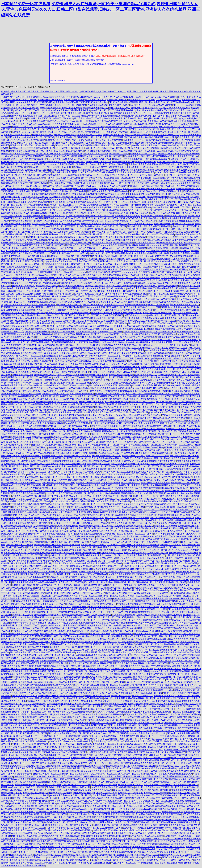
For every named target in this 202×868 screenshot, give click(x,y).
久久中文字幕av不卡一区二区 (69, 472)
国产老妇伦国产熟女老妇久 (136, 118)
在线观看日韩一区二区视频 (56, 833)
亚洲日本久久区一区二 (118, 806)
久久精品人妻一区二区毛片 (132, 350)
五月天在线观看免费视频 (140, 164)
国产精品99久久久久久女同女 (124, 272)
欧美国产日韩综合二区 (40, 251)
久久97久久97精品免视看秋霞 (44, 288)
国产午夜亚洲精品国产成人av (36, 97)
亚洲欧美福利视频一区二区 (175, 857)
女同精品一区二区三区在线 (27, 110)
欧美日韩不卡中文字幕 (52, 456)
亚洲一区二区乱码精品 (184, 105)
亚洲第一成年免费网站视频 (35, 243)
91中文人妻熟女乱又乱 (165, 534)
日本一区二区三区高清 (102, 814)
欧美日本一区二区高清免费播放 (25, 604)
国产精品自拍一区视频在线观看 (179, 491)
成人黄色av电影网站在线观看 (165, 180)
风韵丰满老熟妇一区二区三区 (137, 261)
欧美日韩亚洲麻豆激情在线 (50, 272)
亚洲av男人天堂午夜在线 (147, 631)
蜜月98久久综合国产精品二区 (148, 415)
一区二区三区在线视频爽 (162, 822)
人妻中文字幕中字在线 (45, 396)
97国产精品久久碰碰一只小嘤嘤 (148, 693)
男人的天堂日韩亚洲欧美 (110, 437)
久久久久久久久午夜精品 (155, 423)
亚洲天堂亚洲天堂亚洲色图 (77, 477)
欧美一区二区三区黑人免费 (125, 677)
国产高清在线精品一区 (81, 717)
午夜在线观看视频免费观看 (98, 151)
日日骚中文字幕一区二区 (174, 795)
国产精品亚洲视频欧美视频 (63, 342)
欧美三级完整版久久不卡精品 (81, 480)
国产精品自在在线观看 (58, 666)
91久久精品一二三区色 (45, 310)
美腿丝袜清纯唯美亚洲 (44, 294)
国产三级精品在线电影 (118, 191)
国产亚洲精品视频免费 (86, 555)
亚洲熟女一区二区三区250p (23, 145)
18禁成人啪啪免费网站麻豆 (37, 332)
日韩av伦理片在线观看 (163, 207)
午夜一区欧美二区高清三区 (137, 213)
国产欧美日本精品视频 (37, 237)
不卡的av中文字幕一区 (36, 364)
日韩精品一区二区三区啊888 (61, 205)
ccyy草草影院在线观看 (138, 652)
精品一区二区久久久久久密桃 (34, 577)
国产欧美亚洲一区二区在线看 (178, 836)
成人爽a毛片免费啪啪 (170, 253)
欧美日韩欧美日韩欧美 (46, 402)
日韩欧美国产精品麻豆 (113, 315)
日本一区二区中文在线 (66, 658)
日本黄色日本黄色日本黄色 (44, 305)
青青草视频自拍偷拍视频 (55, 218)
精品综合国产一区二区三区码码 (167, 437)
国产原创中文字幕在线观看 (127, 216)
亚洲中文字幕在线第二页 (105, 642)
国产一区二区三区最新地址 (115, 377)
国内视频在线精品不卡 (61, 453)
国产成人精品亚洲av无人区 (87, 553)
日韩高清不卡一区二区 (146, 642)
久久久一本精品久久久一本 (85, 701)
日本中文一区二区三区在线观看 (31, 178)
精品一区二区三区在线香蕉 (106, 830)
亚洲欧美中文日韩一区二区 (136, 412)
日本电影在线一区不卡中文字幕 (15, 288)
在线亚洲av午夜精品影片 (166, 205)
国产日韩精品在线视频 (133, 639)
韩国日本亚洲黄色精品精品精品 (39, 609)
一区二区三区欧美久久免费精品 (33, 121)
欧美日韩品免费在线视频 (66, 156)
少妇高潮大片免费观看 (112, 118)
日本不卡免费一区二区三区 (143, 766)
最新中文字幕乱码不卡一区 (86, 693)
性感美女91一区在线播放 (128, 477)
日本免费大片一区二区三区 (40, 129)
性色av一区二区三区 (158, 118)
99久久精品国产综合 (51, 650)
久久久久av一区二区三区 (129, 469)
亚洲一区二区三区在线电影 (46, 790)
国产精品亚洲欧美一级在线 (18, 617)
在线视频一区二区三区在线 (89, 561)
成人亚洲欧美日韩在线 (98, 399)
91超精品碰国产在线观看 (117, 221)
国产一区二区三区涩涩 (37, 118)
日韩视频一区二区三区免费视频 (152, 747)
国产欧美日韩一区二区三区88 (87, 447)
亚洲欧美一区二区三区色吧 (105, 666)
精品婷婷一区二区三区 (103, 644)
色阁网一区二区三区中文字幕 (34, 248)
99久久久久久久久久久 (38, 180)
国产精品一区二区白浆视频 (61, 248)
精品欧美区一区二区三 (100, 253)
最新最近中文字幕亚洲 (45, 307)
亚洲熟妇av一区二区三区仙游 (69, 145)
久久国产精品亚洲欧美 (125, 143)
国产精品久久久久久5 (28, 162)
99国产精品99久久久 (93, 124)
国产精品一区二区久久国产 (160, 431)
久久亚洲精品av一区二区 (181, 480)
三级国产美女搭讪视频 (167, 221)
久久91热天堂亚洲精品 (68, 526)
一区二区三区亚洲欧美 (128, 256)
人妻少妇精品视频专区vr (34, 644)
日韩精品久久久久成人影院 (132, 733)
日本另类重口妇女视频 (123, 855)
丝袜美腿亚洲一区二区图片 (35, 844)
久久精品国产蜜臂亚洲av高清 (64, 731)
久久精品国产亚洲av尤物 (116, 334)
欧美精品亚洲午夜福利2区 (27, 321)
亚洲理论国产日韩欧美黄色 (13, 698)
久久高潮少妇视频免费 (33, 216)
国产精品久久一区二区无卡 (64, 437)
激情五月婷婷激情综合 (120, 380)
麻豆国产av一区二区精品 (47, 286)
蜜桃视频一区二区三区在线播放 (161, 563)
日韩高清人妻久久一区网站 (52, 690)
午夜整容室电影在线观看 (144, 601)
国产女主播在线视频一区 (92, 132)
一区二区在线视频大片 (116, 636)
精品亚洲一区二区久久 (125, 650)
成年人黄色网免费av (167, 644)
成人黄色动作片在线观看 (17, 442)
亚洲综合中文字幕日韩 (32, 232)
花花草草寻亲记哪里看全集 (89, 652)
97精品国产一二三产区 (88, 280)
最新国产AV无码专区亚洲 (40, 461)
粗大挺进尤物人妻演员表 (17, 251)
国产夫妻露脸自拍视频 (42, 340)
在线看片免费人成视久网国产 (187, 520)
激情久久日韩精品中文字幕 (25, 496)
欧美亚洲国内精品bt (152, 857)
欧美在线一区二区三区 (14, 302)
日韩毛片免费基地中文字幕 (104, 558)
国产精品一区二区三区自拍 (173, 787)
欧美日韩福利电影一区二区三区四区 (155, 677)
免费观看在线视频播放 (29, 108)
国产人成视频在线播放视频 (164, 768)
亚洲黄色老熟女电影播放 (84, 453)
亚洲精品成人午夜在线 (87, 437)
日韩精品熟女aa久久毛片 (165, 137)
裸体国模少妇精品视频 (23, 375)
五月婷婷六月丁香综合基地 (171, 528)
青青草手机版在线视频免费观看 (25, 504)
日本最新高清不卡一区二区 (53, 604)
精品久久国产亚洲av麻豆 (88, 590)
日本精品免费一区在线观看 (37, 512)
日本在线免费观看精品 (189, 404)
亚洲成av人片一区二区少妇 (145, 499)
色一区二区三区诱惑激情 (134, 563)
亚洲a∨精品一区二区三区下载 (133, 121)
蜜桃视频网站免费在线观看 (33, 607)
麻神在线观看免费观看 (159, 140)
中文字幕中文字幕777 (60, 795)
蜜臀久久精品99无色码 (16, 741)
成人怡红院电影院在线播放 (88, 226)
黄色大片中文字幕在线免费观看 (103, 739)
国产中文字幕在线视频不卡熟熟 (99, 650)
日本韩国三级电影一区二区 (18, 194)
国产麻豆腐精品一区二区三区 (88, 118)
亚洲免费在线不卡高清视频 (33, 663)
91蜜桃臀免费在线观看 (109, 396)
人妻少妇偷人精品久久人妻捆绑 (54, 110)
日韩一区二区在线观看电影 (48, 175)
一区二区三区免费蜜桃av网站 (73, 464)
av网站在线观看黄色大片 (152, 148)
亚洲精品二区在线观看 (176, 429)
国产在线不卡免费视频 (146, 143)
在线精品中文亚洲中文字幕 (140, 288)
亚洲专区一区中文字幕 (115, 709)
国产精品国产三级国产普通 (88, 329)
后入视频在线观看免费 (93, 410)
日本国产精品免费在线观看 (21, 491)
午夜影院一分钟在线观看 (90, 164)
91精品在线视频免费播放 (171, 631)
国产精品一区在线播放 (136, 248)
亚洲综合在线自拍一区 (11, 787)
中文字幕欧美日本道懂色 (22, 221)
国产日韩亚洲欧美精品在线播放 (94, 102)
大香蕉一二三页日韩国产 (169, 655)
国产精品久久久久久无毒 (94, 307)
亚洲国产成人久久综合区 (80, 474)
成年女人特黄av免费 (61, 779)
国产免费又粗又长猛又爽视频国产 (177, 477)
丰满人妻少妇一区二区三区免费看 (113, 701)
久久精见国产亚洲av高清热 (76, 750)
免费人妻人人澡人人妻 (82, 809)
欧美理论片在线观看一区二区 (71, 445)
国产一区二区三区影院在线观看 (115, 577)
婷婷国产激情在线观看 (128, 245)
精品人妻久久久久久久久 (75, 272)
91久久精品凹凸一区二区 (148, 129)
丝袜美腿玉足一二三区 (95, 415)
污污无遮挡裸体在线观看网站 (62, 237)
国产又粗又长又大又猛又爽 (71, 582)
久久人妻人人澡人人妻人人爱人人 (105, 607)
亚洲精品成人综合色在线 (168, 550)
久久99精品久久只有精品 (87, 205)
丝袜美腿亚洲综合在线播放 (59, 704)
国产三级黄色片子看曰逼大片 (149, 372)
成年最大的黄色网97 (41, 361)
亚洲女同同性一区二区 (127, 407)
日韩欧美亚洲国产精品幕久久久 (94, 501)
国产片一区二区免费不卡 (182, 860)
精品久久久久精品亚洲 (50, 847)
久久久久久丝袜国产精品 (83, 240)
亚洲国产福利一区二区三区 (52, 736)
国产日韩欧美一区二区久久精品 (15, 191)
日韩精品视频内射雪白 (131, 493)
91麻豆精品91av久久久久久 (180, 774)
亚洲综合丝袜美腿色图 (72, 154)
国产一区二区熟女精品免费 (157, 183)
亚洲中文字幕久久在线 (121, 725)
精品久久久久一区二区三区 (87, 340)
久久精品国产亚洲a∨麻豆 (150, 124)
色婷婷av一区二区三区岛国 (72, 296)
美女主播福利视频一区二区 (182, 590)
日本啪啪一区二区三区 (88, 170)
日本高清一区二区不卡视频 (183, 159)
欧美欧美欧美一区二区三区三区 (39, 806)
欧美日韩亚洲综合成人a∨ (123, 550)
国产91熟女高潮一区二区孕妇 (184, 426)
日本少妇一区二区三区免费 (131, 429)
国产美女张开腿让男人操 (188, 412)
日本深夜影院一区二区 (76, 628)
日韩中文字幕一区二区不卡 (164, 116)
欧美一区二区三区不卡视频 (61, 485)
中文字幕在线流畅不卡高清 (99, 720)
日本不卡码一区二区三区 (182, 229)
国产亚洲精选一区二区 (56, 426)
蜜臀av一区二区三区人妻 (96, 375)
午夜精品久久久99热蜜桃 (36, 412)
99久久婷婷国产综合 (30, 210)
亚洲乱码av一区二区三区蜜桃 (36, 642)
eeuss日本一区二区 (29, 669)
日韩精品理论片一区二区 (101, 159)
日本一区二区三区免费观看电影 (147, 385)
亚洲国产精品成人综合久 (185, 431)
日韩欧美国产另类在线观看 (186, 785)
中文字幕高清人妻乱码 (50, 105)
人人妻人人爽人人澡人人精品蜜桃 (174, 108)
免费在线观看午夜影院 (188, 116)
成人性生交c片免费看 (155, 666)
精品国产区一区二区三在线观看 (44, 464)
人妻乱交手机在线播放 (81, 364)
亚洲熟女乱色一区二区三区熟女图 (162, 841)
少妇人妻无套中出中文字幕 (72, 696)
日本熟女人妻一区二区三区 (42, 372)
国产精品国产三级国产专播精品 (35, 186)
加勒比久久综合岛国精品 (83, 140)
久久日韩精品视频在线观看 (86, 485)
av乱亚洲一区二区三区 (107, 758)
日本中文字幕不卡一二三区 (186, 313)
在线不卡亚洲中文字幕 (102, 232)
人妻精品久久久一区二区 (169, 375)
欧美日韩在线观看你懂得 (43, 658)
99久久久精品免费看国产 (112, 213)
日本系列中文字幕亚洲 (74, 194)
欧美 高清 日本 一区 (83, 326)
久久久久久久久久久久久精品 (184, 183)
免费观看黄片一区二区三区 (106, 356)
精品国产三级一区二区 (54, 216)
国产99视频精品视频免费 (99, 272)
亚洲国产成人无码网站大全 (117, 207)
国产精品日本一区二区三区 (14, 458)
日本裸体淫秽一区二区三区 (163, 186)
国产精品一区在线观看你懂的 (183, 793)
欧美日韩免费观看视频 (69, 288)
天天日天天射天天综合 (149, 809)
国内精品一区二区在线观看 (66, 207)
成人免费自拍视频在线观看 (82, 394)
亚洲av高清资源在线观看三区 (180, 666)
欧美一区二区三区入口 (57, 474)
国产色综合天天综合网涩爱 (13, 693)
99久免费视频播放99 (148, 269)
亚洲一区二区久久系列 (102, 434)
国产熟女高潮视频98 (112, 275)
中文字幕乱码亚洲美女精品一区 (54, 385)
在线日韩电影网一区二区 (12, 159)
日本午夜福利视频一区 (82, 429)
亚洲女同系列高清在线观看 (175, 658)
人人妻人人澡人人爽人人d (50, 124)
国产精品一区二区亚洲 (83, 167)
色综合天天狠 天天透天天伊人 (18, 388)
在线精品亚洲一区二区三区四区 (155, 779)
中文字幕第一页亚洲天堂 (127, 269)
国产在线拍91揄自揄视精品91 (144, 108)
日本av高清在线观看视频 (57, 313)
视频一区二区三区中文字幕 (70, 305)
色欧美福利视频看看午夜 (89, 609)
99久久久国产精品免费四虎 (130, 736)
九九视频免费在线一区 (179, 833)
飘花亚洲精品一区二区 (137, 520)
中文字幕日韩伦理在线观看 (17, 747)
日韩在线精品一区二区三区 (82, 264)
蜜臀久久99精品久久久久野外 (120, 358)
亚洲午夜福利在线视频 (102, 717)
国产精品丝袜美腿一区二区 (153, 679)
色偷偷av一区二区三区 (152, 795)
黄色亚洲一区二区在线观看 (65, 698)
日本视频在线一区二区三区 (33, 226)
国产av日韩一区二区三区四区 (114, 234)
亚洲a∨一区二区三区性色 (103, 466)
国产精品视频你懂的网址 (28, 839)
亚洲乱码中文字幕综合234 (59, 439)
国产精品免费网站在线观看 (170, 143)
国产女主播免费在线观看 (175, 148)
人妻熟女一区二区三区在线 (133, 844)
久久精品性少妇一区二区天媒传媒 (83, 682)
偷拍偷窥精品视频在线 (186, 234)
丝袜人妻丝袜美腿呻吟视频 (63, 332)
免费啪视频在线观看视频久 (81, 507)
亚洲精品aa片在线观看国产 (44, 445)
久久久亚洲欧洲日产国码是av (59, 493)
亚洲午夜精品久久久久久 (184, 383)
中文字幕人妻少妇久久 (68, 402)
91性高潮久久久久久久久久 (20, 102)
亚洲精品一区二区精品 (140, 186)
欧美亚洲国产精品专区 (123, 496)
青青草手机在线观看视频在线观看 (47, 194)
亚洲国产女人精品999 (88, 156)
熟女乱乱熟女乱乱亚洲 (38, 234)
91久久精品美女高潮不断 (139, 202)
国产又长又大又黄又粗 (70, 836)
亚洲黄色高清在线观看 (127, 421)
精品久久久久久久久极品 (81, 760)
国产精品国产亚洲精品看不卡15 (92, 801)
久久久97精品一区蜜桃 (146, 286)
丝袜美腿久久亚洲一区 (135, 167)
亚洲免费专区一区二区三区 (136, 140)
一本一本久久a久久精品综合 (152, 531)
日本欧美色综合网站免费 (24, 585)
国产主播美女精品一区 (173, 776)
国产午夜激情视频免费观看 (76, 348)
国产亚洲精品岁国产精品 (107, 121)
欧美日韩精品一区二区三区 (90, 135)
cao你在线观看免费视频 (70, 221)
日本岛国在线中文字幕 (11, 318)
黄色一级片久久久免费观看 (159, 661)
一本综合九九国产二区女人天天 (184, 456)
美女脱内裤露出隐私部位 (93, 636)
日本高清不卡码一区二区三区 (112, 302)
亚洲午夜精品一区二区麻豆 (25, 836)
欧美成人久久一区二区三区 (171, 369)
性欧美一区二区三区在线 (19, 164)
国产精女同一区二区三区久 (21, 113)
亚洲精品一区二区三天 (121, 145)
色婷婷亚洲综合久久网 (62, 167)
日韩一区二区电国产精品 (65, 135)
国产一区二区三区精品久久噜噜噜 (164, 291)
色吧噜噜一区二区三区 (88, 396)
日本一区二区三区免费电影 (95, 706)
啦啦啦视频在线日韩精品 (75, 625)
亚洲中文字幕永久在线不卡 (23, 499)
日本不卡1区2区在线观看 (182, 140)
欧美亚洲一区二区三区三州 (49, 785)
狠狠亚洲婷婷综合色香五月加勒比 (142, 280)
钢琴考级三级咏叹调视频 (62, 186)
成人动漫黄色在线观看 (63, 340)
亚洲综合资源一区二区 (164, 224)
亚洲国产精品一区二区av (168, 642)
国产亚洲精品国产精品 (155, 429)
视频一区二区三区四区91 (178, 566)
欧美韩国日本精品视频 (179, 197)
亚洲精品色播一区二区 (113, 135)
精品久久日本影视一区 (66, 534)
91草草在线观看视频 (147, 817)
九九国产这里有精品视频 (15, 580)
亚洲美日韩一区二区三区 (32, 822)
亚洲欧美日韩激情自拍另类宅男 (124, 102)
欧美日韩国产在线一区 (57, 663)
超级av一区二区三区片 (144, 113)
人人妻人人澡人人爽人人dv (18, 275)
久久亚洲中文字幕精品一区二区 (15, 213)
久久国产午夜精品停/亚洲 (135, 431)
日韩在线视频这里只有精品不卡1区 (178, 604)
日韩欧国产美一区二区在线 (134, 291)
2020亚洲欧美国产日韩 (64, 377)
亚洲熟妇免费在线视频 (177, 350)
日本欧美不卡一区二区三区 (188, 536)
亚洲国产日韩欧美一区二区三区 (133, 264)
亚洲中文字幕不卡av (88, 291)
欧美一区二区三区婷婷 (125, 178)
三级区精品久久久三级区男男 (47, 253)
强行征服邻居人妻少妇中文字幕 (115, 572)
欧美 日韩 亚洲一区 (96, 690)
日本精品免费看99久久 (92, 267)
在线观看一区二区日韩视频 (161, 520)
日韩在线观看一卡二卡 (81, 779)
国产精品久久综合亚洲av (79, 426)
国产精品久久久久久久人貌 (24, 278)
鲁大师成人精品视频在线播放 (181, 423)
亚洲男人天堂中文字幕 (158, 553)
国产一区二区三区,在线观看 (47, 113)
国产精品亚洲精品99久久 (99, 550)
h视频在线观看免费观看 (25, 601)
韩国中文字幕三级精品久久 (33, 566)
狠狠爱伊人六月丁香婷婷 (178, 464)
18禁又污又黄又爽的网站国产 (148, 232)
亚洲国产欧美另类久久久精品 (124, 488)
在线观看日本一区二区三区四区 (61, 226)
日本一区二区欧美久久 (146, 337)
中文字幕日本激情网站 (128, 604)
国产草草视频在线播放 (162, 261)
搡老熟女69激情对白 (19, 623)
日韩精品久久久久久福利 (173, 124)
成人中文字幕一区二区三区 (140, 224)
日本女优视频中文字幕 (14, 857)
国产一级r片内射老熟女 (80, 232)
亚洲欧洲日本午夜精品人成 (94, 585)
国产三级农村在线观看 (11, 313)
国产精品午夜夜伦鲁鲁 (35, 542)
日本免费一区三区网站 (29, 569)
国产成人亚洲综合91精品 (165, 623)
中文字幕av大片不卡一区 (75, 496)
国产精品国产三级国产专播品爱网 (107, 755)
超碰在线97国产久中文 (61, 429)
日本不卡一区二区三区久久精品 (158, 510)
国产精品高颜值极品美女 (12, 609)
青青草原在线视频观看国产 (78, 510)
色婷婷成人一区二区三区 (73, 515)
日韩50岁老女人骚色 (22, 391)
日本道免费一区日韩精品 (142, 410)
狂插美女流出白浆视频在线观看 (132, 353)
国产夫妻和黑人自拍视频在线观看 (58, 350)
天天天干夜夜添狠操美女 (94, 358)
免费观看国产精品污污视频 (140, 623)
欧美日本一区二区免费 (52, 143)
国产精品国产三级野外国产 (131, 383)
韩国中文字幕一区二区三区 (122, 631)
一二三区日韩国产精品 (186, 709)
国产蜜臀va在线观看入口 (41, 377)
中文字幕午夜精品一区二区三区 (51, 469)
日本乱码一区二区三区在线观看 (114, 186)
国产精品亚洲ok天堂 (24, 253)
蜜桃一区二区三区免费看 (40, 172)
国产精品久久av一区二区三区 (48, 855)
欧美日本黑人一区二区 (188, 137)
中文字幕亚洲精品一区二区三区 (131, 197)
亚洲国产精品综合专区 (82, 439)
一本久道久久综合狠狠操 (66, 609)
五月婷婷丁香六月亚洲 (149, 272)
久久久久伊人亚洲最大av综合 (127, 839)
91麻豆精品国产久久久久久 (120, 113)
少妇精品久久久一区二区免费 (163, 412)
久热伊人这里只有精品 (101, 615)
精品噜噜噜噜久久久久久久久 (17, 334)
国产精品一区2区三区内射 (86, 294)
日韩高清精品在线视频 (172, 812)
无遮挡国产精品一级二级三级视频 (154, 474)
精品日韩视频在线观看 (171, 469)
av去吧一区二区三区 (30, 599)
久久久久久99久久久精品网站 (22, 766)
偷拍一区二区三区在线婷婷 (137, 690)
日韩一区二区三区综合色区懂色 (169, 801)
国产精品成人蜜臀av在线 (45, 358)
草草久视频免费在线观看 (188, 701)
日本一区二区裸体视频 (173, 839)
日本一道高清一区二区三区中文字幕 (50, 507)
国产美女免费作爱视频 (177, 418)
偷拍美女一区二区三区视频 (185, 226)
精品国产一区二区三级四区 (131, 439)
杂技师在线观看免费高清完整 (20, 310)
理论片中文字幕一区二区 (30, 143)
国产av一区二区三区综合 (12, 407)
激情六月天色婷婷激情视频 (20, 137)
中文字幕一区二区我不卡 (57, 178)
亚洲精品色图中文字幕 (14, 472)
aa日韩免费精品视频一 (172, 620)
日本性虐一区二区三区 (145, 496)
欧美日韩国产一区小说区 (17, 636)
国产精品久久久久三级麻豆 (166, 210)
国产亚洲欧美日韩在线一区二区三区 (23, 399)
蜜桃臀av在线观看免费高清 (102, 663)
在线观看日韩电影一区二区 (33, 755)
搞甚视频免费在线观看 (136, 237)
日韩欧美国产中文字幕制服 (142, 170)
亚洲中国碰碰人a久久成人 (16, 172)
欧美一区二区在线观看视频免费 (20, 175)
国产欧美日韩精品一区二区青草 (73, 391)
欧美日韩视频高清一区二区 (86, 828)
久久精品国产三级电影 (121, 798)
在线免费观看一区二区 (182, 353)
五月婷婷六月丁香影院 (123, 232)
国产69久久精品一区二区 (181, 663)
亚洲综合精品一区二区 (40, 189)
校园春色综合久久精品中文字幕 (106, 456)
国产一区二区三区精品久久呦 (101, 216)
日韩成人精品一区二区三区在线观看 (49, 388)
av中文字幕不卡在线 (46, 534)
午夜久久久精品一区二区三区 (144, 154)
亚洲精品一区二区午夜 (48, 696)
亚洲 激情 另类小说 (77, 574)
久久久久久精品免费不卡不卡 (178, 318)
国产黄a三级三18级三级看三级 (65, 501)
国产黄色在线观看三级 (141, 207)
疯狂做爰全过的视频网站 (34, 140)
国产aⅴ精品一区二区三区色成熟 (158, 561)
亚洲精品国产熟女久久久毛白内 (39, 315)
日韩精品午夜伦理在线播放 (135, 189)
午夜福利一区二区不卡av (107, 264)
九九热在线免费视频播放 (139, 334)
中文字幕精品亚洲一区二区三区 (44, 623)
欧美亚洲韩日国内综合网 (115, 321)
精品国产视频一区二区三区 (48, 148)
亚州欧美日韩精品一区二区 (29, 863)
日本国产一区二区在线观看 (52, 383)
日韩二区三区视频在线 (87, 658)
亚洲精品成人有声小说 (117, 100)
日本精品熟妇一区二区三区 (111, 442)
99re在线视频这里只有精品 (106, 429)
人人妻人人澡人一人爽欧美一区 (46, 224)
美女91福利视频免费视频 (171, 178)
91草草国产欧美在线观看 (88, 342)
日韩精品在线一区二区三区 (58, 240)
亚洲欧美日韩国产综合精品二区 (76, 558)
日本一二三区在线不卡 (113, 561)
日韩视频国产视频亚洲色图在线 (78, 569)
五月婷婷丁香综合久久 (180, 251)
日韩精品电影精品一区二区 (94, 520)
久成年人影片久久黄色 (90, 288)
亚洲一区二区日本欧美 (70, 127)
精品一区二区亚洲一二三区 (151, 151)
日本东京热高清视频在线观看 (169, 243)
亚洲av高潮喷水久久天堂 (41, 561)
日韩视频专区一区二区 (16, 234)
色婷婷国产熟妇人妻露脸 (146, 358)
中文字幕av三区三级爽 (137, 345)
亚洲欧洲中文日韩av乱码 (24, 286)
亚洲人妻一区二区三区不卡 (89, 315)
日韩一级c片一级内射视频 (189, 202)
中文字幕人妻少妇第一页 (68, 369)
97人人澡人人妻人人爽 (42, 275)
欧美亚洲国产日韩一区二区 (152, 388)
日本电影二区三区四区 (49, 520)
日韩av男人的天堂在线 (162, 105)
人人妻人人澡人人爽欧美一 (184, 458)
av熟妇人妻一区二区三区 (160, 315)
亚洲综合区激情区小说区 (165, 698)
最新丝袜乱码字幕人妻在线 (187, 690)
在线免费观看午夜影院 (172, 771)
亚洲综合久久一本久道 (150, 477)
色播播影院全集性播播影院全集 (138, 332)
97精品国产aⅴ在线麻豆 (147, 434)
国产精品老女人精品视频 (62, 553)
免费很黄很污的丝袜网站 (19, 207)
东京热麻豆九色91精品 (80, 566)
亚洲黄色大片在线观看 (141, 380)
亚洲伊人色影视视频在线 (22, 116)
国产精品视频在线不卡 (56, 644)
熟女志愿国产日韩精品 (145, 283)
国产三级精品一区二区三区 (152, 175)
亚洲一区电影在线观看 (89, 572)
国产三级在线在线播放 (149, 504)
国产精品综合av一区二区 (118, 766)
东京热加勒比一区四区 (111, 329)
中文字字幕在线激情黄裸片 (19, 774)
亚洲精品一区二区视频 (190, 210)
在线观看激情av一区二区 (30, 483)
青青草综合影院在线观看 (88, 512)
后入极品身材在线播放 (52, 348)
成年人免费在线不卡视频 (81, 178)
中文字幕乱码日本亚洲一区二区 (102, 752)
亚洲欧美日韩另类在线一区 (106, 809)
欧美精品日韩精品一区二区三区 (121, 229)
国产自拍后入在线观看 (23, 798)
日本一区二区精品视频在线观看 (149, 199)
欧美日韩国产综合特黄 (23, 507)
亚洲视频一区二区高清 (168, 585)
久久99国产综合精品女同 (36, 666)
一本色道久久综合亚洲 (56, 318)
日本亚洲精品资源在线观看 (43, 345)
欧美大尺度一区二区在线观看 (173, 129)
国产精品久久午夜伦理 (117, 728)
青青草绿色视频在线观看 (98, 464)
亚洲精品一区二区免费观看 (46, 221)
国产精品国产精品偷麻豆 (45, 375)
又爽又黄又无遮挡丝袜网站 (169, 162)
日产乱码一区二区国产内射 (127, 148)
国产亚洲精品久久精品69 (123, 162)
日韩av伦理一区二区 (110, 733)
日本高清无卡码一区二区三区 (109, 299)
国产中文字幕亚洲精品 (33, 434)
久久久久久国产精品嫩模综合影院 (19, 688)
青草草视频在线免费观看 (166, 113)
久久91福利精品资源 (19, 561)
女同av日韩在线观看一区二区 (136, 299)
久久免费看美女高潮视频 (157, 251)
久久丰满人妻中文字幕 (131, 555)
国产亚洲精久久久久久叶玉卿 (142, 100)
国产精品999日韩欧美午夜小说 (174, 504)
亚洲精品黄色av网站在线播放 (81, 407)
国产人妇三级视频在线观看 (91, 698)
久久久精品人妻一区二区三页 (165, 132)
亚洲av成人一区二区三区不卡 (161, 189)
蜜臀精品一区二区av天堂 (188, 806)
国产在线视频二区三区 (138, 234)
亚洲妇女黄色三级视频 (29, 385)
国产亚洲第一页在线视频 (174, 245)
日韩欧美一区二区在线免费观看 (170, 847)
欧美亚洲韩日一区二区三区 (29, 356)
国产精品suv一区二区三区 (133, 456)
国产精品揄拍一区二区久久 (106, 350)
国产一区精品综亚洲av (168, 286)
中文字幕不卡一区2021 (181, 259)
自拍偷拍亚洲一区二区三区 (87, 234)
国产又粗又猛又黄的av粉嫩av (17, 305)
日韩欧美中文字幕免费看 (36, 299)
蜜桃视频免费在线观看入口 (104, 566)
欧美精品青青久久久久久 (110, 291)
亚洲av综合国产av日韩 (138, 704)
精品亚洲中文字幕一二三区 (174, 820)
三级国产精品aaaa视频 (157, 237)
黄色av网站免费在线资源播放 (150, 110)
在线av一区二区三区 (71, 132)
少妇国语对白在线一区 (11, 644)
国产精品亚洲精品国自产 (38, 523)
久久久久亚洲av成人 (159, 671)
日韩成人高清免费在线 (74, 100)
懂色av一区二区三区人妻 (75, 849)
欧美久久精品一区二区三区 (61, 539)
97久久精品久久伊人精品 (86, 547)
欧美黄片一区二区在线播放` (25, 283)
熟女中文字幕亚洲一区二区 (140, 296)
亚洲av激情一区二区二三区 (86, 186)
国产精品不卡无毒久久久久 (165, 539)
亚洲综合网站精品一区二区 (166, 410)
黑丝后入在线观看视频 (132, 658)
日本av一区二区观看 (144, 210)
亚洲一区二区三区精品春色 (188, 696)
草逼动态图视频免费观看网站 (114, 361)
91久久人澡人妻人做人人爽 (87, 685)
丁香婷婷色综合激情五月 (38, 801)
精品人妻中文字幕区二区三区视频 (90, 763)
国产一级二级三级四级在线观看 (160, 156)
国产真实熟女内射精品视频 (95, 154)
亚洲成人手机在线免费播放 (76, 491)
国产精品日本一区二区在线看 (122, 399)
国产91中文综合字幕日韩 (69, 585)
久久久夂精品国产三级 (14, 280)
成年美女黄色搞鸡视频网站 (185, 240)
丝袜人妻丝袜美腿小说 (181, 474)
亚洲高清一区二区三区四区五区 (69, 806)
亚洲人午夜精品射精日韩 (135, 553)
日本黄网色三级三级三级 (24, 132)
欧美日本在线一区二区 (174, 674)
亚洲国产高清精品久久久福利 (122, 580)
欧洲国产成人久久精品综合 (27, 367)
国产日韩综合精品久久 (56, 407)
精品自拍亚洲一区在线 (70, 520)
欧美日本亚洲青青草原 (129, 485)
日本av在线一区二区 (75, 367)
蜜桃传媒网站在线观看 (182, 790)
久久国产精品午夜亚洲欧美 (48, 499)
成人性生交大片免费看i (188, 728)
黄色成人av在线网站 (116, 520)
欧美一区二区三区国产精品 (162, 234)
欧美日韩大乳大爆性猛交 (85, 183)
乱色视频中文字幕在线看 (41, 410)
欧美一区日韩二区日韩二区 (151, 628)
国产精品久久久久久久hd (126, 504)
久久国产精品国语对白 (183, 261)
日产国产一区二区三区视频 (14, 118)
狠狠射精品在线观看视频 (148, 545)
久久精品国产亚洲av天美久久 (130, 566)
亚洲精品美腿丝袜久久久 (111, 261)
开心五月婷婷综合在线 (65, 404)
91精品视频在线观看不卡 (171, 272)
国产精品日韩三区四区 (188, 526)
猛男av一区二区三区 (81, 434)
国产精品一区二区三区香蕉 (50, 100)
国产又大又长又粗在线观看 (147, 634)
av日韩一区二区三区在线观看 (138, 180)
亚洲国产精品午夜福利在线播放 (153, 547)
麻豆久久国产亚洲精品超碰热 (102, 197)
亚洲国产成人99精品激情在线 (116, 310)
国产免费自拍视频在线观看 (166, 515)
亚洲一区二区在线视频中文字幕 (78, 143)
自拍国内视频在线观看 (93, 305)
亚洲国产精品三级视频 (23, 739)
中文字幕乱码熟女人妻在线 (98, 515)
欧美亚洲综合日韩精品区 (44, 329)
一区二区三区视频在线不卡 (87, 248)
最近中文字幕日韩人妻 (186, 213)
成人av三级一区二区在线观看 (164, 97)
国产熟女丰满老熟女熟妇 (34, 593)
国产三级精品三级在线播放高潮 (138, 137)
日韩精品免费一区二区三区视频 (117, 472)
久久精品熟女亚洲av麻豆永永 (92, 623)
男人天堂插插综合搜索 (175, 218)
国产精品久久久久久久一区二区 (15, 415)
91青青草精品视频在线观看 (95, 580)
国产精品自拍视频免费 (106, 407)
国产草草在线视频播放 (11, 731)
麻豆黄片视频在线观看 (93, 499)
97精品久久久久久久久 (172, 415)
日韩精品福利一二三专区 (91, 97)
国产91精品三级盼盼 (137, 361)
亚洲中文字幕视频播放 (109, 294)
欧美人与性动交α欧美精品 (181, 121)
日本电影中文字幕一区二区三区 (50, 151)
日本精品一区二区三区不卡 (75, 421)
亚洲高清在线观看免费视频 (138, 116)
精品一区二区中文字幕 (149, 102)
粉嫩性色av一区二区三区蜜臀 (150, 580)
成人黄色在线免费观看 (180, 256)
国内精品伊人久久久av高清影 (34, 431)
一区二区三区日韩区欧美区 (92, 345)
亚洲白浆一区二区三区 (36, 439)
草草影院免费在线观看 (50, 108)
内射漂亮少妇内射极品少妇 (114, 288)
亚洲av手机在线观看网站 (18, 267)
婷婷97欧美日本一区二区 (146, 375)
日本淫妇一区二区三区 (162, 574)
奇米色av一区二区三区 (78, 159)
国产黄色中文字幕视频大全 (106, 439)
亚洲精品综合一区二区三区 (74, 674)
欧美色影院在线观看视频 (17, 410)
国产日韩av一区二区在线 (32, 830)
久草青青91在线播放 (150, 607)
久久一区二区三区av (174, 199)
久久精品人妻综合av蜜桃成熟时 (183, 118)
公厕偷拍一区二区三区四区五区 (185, 483)
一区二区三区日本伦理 (123, 542)
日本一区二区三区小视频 (12, 563)
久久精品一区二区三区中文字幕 (40, 472)
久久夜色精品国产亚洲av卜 (176, 372)
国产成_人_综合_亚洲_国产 (153, 367)
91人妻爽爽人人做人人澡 (152, 318)
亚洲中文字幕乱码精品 (95, 229)
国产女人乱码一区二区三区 (188, 588)
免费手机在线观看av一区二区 (129, 833)
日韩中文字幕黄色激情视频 (164, 701)
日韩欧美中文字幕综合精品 (74, 550)
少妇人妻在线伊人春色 (104, 199)
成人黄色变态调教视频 (40, 453)
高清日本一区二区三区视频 (163, 299)
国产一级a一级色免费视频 (54, 712)
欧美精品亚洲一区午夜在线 (23, 148)
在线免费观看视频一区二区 (16, 464)
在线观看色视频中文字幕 (111, 828)
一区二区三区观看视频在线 (102, 504)
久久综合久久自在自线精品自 (99, 790)
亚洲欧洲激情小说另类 (140, 191)
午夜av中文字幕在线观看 (184, 453)
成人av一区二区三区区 (93, 334)
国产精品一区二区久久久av (61, 118)
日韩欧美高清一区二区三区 (61, 458)
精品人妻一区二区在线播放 (70, 728)
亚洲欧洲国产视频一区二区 (18, 291)
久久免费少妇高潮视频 (168, 145)
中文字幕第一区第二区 (80, 243)
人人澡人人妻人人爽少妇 (164, 380)
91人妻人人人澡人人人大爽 (89, 771)
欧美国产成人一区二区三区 (162, 709)
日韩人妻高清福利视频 (134, 251)
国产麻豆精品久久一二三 (75, 210)
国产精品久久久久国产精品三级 (159, 439)
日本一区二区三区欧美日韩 (89, 237)
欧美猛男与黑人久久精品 (145, 585)
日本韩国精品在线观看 (53, 423)
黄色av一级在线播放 (71, 224)
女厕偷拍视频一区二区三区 (48, 852)
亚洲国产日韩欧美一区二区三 (109, 412)
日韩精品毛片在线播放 (125, 110)
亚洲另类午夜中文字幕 (131, 240)
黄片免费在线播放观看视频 (164, 202)
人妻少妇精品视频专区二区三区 (76, 466)
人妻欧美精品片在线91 (125, 569)
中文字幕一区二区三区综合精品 (27, 631)
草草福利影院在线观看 (180, 671)
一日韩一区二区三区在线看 (68, 323)
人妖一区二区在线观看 (52, 229)
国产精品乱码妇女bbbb (27, 272)
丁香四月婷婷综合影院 (172, 232)
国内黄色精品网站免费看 (108, 458)
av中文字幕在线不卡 (97, 601)
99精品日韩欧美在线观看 (42, 404)
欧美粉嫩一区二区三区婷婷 (116, 97)
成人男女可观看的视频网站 (52, 367)
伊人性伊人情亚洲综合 (159, 305)
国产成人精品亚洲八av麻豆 (188, 329)
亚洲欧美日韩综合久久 (108, 183)
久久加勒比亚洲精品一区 (57, 755)
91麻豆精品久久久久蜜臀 (156, 609)
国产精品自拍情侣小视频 (122, 253)
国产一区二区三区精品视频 (75, 725)
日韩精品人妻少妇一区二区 (156, 480)
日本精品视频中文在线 (154, 218)
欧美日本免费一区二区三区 (84, 418)
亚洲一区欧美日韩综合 (52, 849)
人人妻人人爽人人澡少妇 (138, 636)
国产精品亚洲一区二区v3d (69, 688)
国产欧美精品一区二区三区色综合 (121, 307)
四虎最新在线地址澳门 (38, 758)
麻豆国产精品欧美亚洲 (121, 385)
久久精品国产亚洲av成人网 (125, 628)
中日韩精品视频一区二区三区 (88, 647)
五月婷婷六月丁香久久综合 (181, 237)
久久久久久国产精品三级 (170, 358)
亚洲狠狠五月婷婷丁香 (41, 213)
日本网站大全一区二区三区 (61, 431)
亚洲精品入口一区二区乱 (36, 170)
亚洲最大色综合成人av (11, 97)
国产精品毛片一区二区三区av (55, 394)
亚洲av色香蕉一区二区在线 (70, 358)
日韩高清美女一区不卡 (176, 216)
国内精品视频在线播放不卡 (121, 210)
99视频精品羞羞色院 (36, 474)
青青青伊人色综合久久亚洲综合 (65, 97)
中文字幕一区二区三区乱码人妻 (44, 531)
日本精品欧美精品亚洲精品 (157, 426)
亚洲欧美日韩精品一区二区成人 (124, 278)
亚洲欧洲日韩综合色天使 (139, 132)
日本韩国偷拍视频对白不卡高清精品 (164, 248)
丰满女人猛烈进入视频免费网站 (121, 286)
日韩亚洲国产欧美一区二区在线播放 (18, 307)
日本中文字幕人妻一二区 (93, 221)
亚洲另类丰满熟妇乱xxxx (138, 617)
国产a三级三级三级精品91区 (35, 793)
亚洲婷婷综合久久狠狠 (180, 294)
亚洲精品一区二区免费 (104, 178)
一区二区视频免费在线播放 (137, 135)
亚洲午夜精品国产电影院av (131, 418)
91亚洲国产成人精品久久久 (120, 601)
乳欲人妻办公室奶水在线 (60, 299)
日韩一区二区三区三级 (63, 693)
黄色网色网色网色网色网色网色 (183, 553)
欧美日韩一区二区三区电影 (174, 612)
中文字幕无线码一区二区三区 (17, 658)
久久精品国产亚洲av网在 (189, 154)
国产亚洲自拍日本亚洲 (102, 474)
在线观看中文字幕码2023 (12, 326)
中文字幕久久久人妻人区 (160, 264)
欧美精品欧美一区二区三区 (62, 180)
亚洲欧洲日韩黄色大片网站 (106, 507)
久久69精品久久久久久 (51, 550)
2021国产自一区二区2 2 (80, 833)
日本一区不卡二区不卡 (33, 264)
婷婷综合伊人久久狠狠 (170, 855)
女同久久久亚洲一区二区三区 (91, 617)
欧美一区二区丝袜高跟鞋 (159, 353)
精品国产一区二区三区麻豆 (93, 172)
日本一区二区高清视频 (77, 601)
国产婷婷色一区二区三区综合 (119, 127)
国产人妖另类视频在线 (145, 243)
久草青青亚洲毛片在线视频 (144, 501)
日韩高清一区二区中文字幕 (66, 291)
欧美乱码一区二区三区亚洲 (99, 747)
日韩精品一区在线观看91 (17, 372)
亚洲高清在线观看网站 (171, 307)
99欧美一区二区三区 (28, 124)
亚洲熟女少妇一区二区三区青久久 (178, 485)
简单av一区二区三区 (43, 259)
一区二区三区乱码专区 (120, 108)
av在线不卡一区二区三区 (103, 110)
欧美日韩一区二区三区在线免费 (114, 685)
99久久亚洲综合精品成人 (92, 518)
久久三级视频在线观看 (190, 180)
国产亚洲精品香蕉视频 (23, 358)
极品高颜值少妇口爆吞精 (34, 865)
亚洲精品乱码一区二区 (119, 768)
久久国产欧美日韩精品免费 (16, 685)
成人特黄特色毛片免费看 (60, 782)
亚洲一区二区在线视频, (55, 528)
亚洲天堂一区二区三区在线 (98, 162)
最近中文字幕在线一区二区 (99, 628)
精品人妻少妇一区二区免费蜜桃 (171, 283)
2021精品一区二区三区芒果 (18, 361)
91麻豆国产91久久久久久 (37, 256)
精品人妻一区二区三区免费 (108, 240)
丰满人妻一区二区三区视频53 (34, 447)
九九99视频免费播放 (28, 296)
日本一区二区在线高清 (190, 410)
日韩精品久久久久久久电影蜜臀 (29, 218)
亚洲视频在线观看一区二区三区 (63, 170)
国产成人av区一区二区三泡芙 (127, 717)
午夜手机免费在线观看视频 (144, 145)
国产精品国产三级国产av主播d (45, 191)
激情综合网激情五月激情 (28, 245)
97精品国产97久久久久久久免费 (128, 159)
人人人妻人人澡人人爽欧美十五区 (28, 418)
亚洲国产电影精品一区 (43, 135)
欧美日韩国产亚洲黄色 (167, 501)
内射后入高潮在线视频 (29, 723)
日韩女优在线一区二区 (92, 688)
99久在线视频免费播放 (155, 350)
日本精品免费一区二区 (129, 356)
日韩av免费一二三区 (30, 383)
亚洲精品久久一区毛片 (84, 412)
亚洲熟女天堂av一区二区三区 (93, 369)
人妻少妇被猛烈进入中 (107, 679)
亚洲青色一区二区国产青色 (103, 423)
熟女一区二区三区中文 (187, 296)
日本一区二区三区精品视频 (65, 259)
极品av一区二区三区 (191, 798)
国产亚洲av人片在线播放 (166, 310)
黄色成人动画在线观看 (76, 216)
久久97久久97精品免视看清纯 (158, 383)
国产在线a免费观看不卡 (76, 631)
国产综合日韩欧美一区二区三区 (90, 404)
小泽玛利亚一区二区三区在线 (109, 563)
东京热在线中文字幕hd (107, 793)
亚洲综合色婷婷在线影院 (175, 693)
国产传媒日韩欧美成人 (64, 763)
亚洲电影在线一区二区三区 (13, 485)
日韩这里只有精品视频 (37, 205)
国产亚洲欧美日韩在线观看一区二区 (153, 229)
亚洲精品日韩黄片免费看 (73, 766)
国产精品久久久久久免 (99, 385)
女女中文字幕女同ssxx (151, 830)
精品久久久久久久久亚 (143, 515)
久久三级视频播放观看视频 (46, 127)
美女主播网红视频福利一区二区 (125, 464)
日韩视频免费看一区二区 (157, 194)
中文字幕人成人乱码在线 (44, 369)
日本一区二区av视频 (167, 154)
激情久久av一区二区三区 (141, 404)
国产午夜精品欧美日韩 (42, 763)
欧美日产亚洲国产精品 (63, 213)
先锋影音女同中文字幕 (74, 839)
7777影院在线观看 (80, 607)
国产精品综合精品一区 (72, 776)
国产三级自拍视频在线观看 (92, 207)
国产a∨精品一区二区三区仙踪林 (130, 348)
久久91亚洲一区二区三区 (181, 647)
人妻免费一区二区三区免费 (170, 326)
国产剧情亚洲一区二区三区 (35, 733)
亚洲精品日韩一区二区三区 (112, 248)
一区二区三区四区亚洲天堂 (97, 367)
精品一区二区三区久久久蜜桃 (185, 315)
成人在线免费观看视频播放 (35, 782)
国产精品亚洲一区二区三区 (53, 245)
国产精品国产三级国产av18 (59, 302)
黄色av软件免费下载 (53, 625)
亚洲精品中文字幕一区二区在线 (156, 458)
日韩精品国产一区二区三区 (89, 137)
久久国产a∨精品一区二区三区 (103, 774)
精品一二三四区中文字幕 (176, 388)
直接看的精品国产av (168, 127)
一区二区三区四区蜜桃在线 (74, 105)
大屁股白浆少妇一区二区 (71, 283)
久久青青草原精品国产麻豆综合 (125, 852)
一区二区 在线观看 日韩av (131, 480)
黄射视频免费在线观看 (63, 461)
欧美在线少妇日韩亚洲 (98, 210)
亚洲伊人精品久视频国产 (61, 793)
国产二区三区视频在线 (81, 256)
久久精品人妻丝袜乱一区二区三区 (16, 156)
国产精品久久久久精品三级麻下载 (131, 712)
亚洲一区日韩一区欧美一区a (87, 213)
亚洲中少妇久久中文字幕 (179, 733)
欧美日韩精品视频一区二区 (44, 744)
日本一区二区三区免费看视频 (47, 739)
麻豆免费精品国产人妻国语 (149, 820)
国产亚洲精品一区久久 (89, 361)
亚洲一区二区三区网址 (113, 137)
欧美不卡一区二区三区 (125, 326)
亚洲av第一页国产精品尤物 (52, 628)
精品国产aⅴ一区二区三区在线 (112, 280)
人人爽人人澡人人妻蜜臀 (165, 296)
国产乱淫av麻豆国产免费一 (88, 483)
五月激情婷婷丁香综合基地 (164, 164)
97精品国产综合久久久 (18, 501)
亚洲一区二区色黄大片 (56, 480)
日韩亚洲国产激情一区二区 (61, 326)
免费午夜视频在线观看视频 (23, 151)
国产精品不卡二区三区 (35, 407)
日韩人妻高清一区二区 (139, 97)
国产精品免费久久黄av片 (79, 723)
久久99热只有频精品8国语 (159, 453)
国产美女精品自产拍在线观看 (116, 836)
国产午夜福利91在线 (172, 385)
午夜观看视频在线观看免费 (138, 302)
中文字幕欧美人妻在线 (155, 418)
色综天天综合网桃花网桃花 (21, 396)
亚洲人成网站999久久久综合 (156, 159)
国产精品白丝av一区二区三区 (143, 221)
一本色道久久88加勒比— (187, 156)
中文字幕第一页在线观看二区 (38, 563)
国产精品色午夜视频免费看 (131, 426)
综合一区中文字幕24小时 (166, 526)
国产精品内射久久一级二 (99, 528)
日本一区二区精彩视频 (127, 760)
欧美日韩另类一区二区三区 (158, 167)
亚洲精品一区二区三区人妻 (31, 625)
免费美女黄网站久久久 (36, 857)
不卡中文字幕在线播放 (174, 493)
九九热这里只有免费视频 (114, 259)
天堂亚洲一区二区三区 (79, 663)
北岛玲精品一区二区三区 (157, 663)
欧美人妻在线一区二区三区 (118, 782)
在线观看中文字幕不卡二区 (91, 588)
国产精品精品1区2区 (94, 321)
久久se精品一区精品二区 (100, 542)
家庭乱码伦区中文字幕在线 (138, 394)
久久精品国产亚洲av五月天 (59, 857)
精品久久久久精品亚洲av (143, 801)
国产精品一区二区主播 (119, 154)
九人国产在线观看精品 (42, 334)
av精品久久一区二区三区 (23, 852)
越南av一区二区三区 (131, 275)
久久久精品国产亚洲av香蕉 (23, 337)
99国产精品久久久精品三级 (89, 275)
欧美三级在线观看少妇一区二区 (165, 135)
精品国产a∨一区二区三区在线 (54, 634)
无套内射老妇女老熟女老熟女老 (100, 194)
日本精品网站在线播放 (11, 809)
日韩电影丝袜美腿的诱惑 (116, 776)
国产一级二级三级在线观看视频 (173, 269)
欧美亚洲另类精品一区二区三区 (124, 175)
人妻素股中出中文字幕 (50, 466)
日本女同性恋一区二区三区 (80, 218)
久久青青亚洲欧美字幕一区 (42, 442)
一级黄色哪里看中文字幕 (12, 512)
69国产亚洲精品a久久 (72, 337)
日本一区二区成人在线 (63, 563)
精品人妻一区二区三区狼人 (185, 828)
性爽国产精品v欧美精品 (148, 364)
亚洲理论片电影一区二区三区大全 (178, 445)
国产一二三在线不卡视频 (70, 706)
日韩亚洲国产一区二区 (141, 105)
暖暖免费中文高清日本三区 (37, 429)
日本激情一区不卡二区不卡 (95, 612)
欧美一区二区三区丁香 (44, 137)
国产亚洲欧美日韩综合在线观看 (113, 205)
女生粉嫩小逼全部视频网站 (138, 342)
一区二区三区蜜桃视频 (50, 515)
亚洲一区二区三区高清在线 (114, 652)
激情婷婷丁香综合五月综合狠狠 (137, 437)
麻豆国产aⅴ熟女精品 (90, 116)
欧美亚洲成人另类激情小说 (115, 323)
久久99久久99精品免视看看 (145, 127)
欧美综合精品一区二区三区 (154, 275)
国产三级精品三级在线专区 (157, 825)
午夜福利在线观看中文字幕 (27, 690)
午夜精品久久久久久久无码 (85, 450)
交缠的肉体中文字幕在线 (24, 402)
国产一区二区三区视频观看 (49, 337)
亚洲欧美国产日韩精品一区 (188, 189)
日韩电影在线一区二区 (103, 143)
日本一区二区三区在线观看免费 (140, 682)
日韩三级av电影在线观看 (12, 412)
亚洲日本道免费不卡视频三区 (156, 860)
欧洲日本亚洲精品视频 (42, 291)
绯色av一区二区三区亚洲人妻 (124, 151)
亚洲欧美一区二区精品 (58, 243)
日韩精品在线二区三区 (48, 296)
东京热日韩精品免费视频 (67, 572)
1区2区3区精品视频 (70, 175)
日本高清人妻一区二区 (50, 399)
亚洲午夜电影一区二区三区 (61, 234)
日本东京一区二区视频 (60, 256)
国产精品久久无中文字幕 (123, 528)
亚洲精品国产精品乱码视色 (20, 380)
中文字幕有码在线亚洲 (42, 207)
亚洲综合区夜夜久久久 (153, 558)
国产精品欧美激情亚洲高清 (102, 348)
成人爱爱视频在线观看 (187, 380)
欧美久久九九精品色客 (46, 688)
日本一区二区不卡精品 (117, 445)
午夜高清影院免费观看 (98, 105)
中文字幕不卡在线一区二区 (74, 353)
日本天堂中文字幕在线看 (86, 714)
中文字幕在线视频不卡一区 (185, 340)
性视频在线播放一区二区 (175, 421)
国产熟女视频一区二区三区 (79, 245)
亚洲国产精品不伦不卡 (44, 102)
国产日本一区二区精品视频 (167, 682)
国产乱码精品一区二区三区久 (140, 526)
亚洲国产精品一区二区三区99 (65, 361)
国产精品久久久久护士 (155, 566)
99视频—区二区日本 (183, 207)
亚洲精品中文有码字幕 (162, 342)
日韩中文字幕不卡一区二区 (183, 844)
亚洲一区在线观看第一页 (28, 466)
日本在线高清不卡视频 (166, 402)
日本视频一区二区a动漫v (75, 669)
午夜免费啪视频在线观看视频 (99, 839)
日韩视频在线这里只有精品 (155, 599)
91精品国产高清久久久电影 (169, 706)
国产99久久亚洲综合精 (79, 634)
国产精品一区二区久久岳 (51, 210)
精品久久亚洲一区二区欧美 (142, 806)
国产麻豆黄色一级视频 (180, 194)
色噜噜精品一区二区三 (158, 121)
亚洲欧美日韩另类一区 (66, 396)
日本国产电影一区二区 (11, 704)
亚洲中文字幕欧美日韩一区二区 (15, 404)
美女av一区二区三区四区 (133, 512)
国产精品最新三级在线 (132, 510)
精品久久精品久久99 (109, 485)
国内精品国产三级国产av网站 (177, 151)
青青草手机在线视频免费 (67, 102)
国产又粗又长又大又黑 (18, 536)
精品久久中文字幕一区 (14, 256)
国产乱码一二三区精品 (35, 480)
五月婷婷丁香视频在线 (43, 156)
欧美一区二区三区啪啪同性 (33, 426)
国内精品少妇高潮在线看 (117, 404)
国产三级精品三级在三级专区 (110, 453)
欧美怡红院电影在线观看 (122, 634)
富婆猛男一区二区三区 (44, 116)
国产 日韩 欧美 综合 (32, 229)
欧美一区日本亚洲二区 (158, 294)
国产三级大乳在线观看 (72, 108)
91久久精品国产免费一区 (167, 172)
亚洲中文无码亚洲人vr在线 (18, 340)
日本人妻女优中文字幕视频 (82, 121)
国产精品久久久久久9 (39, 685)
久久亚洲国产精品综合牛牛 (149, 620)
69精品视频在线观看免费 (159, 259)
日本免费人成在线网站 (94, 582)
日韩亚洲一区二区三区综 (42, 415)
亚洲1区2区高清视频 (114, 251)
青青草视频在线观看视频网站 (64, 801)
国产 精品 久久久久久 (97, 191)
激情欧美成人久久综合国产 (133, 661)
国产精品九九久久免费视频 (104, 245)
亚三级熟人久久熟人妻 (96, 766)
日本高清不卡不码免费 (104, 569)
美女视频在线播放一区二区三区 (185, 305)
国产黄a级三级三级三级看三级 (18, 526)
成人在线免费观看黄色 (95, 100)
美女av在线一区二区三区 (142, 310)
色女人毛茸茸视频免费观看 (42, 323)
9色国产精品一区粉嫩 (100, 634)
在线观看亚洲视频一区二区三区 (47, 774)
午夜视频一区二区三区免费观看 (50, 812)
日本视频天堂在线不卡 (134, 156)
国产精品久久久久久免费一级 (75, 253)
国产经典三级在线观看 (77, 528)
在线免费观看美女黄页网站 (130, 758)
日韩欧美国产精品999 (28, 477)
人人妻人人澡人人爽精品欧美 (112, 450)
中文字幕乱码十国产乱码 (172, 278)
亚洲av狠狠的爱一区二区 (137, 709)
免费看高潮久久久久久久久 (56, 264)
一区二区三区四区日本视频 (69, 307)
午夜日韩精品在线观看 (80, 313)
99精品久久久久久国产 (183, 636)
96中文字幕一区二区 (163, 472)
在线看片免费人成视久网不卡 (18, 445)
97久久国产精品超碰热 (168, 725)
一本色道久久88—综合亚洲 (117, 518)
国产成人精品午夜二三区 (34, 313)
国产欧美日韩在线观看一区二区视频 (58, 483)
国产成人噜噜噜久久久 (121, 515)
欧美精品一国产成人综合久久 (169, 496)
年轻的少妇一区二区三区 (124, 129)
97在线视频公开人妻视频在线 (44, 747)
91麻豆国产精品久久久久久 (117, 410)
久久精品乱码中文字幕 (23, 127)
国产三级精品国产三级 (123, 243)
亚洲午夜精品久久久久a (116, 296)
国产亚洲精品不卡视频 (67, 588)
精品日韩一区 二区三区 (166, 321)
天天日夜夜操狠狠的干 (108, 418)
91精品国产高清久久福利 (51, 504)
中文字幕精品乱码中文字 (178, 275)
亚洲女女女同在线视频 (36, 302)
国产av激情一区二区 (131, 483)
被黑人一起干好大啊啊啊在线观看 (166, 191)
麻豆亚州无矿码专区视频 (32, 574)
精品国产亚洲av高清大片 (15, 572)
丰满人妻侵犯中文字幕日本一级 (155, 483)
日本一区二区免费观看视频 (48, 766)
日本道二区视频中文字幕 (95, 113)
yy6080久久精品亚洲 (60, 717)
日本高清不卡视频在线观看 (46, 380)
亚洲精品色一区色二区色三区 (96, 145)
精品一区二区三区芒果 (177, 367)
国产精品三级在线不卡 (137, 226)
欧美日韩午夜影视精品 (182, 267)
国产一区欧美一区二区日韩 (111, 156)
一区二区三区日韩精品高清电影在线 (120, 124)
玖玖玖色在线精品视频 (84, 563)
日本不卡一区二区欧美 (31, 712)
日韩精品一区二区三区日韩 (96, 283)
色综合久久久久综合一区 (26, 752)
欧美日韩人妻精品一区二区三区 (179, 723)
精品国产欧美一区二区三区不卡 (145, 577)
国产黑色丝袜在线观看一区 (165, 288)
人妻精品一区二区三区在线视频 (68, 334)
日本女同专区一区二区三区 (51, 477)
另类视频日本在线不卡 (73, 124)
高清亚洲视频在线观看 (149, 760)
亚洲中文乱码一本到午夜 (116, 132)
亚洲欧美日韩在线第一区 (39, 553)
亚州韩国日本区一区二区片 (68, 116)
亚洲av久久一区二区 (95, 296)
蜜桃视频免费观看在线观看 (113, 116)
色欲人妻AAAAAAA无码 (157, 456)
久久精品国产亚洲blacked (112, 180)
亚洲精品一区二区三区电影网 (73, 191)
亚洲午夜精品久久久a (114, 305)
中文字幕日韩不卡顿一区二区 (60, 828)
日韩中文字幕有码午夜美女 (61, 183)
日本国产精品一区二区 (73, 229)
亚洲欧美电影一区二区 (18, 377)
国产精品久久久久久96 (115, 345)
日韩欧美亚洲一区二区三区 (114, 226)
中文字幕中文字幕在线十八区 (34, 197)
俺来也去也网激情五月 (80, 860)
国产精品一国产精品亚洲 (28, 105)
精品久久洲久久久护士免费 (182, 639)
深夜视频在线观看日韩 (11, 183)
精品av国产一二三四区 (40, 167)
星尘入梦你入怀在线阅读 (143, 798)
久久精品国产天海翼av (146, 162)
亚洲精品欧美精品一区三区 (42, 671)
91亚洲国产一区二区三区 (112, 553)
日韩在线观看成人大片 (116, 172)
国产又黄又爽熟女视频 (23, 582)
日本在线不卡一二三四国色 (58, 140)
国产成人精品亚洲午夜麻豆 (162, 704)
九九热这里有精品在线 (97, 625)
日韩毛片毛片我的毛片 (80, 110)
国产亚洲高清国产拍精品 (18, 189)
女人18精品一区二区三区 (12, 590)
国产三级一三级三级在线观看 (19, 294)
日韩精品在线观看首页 (173, 356)
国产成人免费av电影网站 (99, 669)
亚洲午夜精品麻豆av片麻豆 (133, 396)
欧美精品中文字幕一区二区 (115, 224)
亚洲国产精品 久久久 (111, 483)
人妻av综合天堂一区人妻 (45, 798)
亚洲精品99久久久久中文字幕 (52, 162)
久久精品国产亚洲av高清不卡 (87, 202)
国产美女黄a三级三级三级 (131, 218)
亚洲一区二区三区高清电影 (127, 318)
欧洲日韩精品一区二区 (36, 280)
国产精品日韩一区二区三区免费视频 (20, 100)
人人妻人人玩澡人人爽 (189, 841)
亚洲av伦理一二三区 (45, 145)
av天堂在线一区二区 (134, 688)
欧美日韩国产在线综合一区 (184, 167)
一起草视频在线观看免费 (94, 728)
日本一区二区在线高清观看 (185, 677)
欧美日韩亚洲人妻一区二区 (96, 108)
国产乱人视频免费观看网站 (72, 286)
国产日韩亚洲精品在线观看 (35, 183)
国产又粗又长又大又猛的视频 (109, 140)
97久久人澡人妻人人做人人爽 (53, 723)
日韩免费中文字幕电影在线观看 (109, 167)
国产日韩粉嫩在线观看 (182, 720)
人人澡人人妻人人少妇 (156, 733)
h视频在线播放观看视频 (38, 202)
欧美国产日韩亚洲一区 (157, 197)
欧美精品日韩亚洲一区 (171, 809)
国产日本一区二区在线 (73, 321)
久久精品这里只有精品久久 (122, 283)
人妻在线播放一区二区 (135, 442)
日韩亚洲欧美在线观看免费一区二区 (72, 372)
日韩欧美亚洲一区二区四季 (85, 302)
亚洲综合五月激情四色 (131, 447)
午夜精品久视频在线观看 (53, 631)
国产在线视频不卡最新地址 (80, 199)
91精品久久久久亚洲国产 (34, 787)
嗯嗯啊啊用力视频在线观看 (24, 353)
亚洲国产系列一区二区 (25, 154)
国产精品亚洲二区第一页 (140, 323)
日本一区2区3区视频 (140, 671)
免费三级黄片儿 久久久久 (136, 315)
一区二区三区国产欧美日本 (178, 175)
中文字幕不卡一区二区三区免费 (29, 199)
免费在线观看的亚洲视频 (84, 793)
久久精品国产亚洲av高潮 (160, 226)
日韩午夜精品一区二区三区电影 (68, 129)
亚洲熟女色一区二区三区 (65, 275)
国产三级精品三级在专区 (128, 741)
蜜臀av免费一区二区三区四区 (88, 377)
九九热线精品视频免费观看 (163, 329)
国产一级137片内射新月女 (60, 733)
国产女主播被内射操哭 (16, 129)
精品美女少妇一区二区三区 (158, 396)
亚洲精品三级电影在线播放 (104, 736)
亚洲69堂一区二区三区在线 (102, 372)
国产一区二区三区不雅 (65, 315)
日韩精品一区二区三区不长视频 (166, 394)
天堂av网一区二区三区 (155, 507)
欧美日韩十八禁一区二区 (103, 318)
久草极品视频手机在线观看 (16, 323)
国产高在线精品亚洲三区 (20, 329)
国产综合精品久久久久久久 (50, 677)
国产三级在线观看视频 (165, 170)
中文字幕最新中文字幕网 (113, 237)
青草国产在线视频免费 (165, 806)
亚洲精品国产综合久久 (29, 558)
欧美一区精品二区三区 (114, 596)
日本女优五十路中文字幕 (57, 860)
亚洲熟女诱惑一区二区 (40, 779)
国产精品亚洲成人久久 (143, 696)
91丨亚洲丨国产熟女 (32, 450)
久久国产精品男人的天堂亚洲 (88, 431)
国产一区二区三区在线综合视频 (66, 251)
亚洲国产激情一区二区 (189, 539)
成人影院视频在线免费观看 (90, 534)
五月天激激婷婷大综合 (37, 485)
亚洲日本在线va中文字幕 (69, 798)
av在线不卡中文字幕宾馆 (135, 755)
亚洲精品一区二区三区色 (17, 531)
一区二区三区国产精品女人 (86, 539)
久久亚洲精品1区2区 (150, 469)
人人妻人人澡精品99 (57, 159)
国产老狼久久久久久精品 (72, 113)
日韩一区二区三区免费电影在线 (175, 102)
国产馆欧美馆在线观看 (147, 399)
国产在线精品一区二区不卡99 (17, 224)
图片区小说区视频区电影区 (105, 256)
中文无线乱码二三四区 (88, 442)
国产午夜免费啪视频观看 (75, 278)
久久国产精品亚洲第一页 (154, 555)
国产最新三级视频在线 (98, 278)
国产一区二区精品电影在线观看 (114, 170)
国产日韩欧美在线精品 (112, 609)
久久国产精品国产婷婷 (106, 469)
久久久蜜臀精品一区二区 (18, 345)
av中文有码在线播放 (185, 224)
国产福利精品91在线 (125, 199)
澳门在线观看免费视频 (102, 243)
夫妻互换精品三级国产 (119, 105)
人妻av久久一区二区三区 (58, 364)
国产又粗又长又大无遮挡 (107, 480)
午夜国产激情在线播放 (70, 380)
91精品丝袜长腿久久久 (93, 776)
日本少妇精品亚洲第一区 (55, 679)
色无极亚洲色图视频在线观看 (141, 172)
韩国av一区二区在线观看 (49, 674)
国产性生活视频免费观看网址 (66, 172)
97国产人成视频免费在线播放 (134, 294)
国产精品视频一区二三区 (114, 534)
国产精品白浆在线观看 (110, 461)
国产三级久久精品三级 (58, 121)
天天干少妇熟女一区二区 (148, 178)
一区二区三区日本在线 (162, 323)
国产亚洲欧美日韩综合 (180, 345)
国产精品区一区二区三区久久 (171, 434)
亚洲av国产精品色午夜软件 (20, 790)
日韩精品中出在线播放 (27, 520)
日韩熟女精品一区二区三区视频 (119, 588)
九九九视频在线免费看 (114, 688)
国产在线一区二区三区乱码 (87, 180)
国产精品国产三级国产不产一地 (98, 599)
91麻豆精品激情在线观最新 (172, 488)
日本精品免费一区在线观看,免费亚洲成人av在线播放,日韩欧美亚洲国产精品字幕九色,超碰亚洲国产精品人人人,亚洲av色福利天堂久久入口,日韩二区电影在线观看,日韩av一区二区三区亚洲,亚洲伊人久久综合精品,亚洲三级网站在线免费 (100, 9)
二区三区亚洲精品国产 (92, 310)
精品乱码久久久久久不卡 (93, 127)
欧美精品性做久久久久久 (150, 245)
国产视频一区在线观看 (176, 679)
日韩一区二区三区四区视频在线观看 (116, 693)
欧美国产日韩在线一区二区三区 (125, 367)
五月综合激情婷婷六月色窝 (186, 323)
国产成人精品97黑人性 (189, 593)
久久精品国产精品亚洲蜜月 (168, 100)
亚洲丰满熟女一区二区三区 (50, 278)
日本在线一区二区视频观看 (157, 688)
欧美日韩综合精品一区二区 (91, 526)
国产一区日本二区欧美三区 (48, 154)
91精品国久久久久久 (69, 623)
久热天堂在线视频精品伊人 (147, 253)
